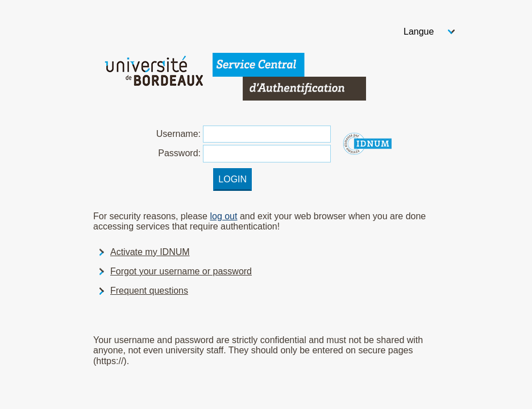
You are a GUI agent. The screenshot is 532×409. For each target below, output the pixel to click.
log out (223, 216)
